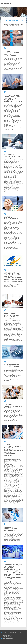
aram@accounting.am (8, 639)
